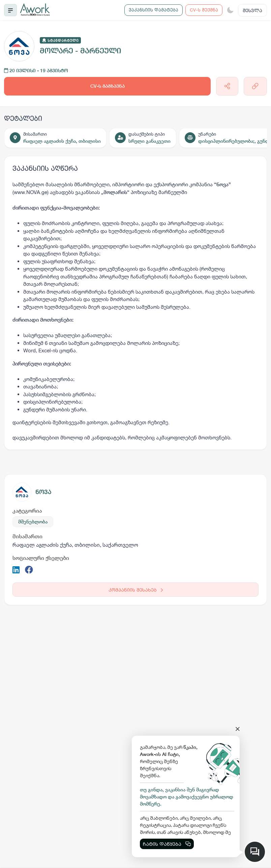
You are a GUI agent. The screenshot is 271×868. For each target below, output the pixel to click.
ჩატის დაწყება (167, 844)
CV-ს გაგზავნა (108, 86)
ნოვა (43, 492)
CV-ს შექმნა (204, 10)
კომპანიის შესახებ (136, 590)
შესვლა (252, 10)
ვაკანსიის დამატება (154, 10)
